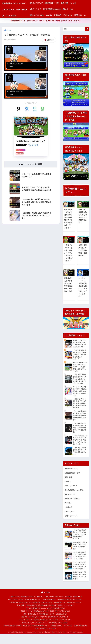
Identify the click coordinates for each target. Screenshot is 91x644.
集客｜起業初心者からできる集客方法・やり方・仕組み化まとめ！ (46, 624)
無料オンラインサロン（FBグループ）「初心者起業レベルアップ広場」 (46, 633)
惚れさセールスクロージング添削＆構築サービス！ (25, 609)
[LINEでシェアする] (43, 115)
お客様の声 (65, 15)
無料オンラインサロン (44, 15)
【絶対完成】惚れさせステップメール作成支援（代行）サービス (31, 612)
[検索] (87, 35)
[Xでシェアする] (19, 115)
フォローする (33, 151)
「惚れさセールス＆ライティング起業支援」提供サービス (63, 606)
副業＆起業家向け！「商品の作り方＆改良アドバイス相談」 (63, 609)
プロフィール (75, 15)
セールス (80, 3)
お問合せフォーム (42, 21)
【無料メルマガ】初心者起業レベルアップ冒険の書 (26, 606)
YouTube (56, 15)
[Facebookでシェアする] (27, 115)
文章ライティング (42, 9)
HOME (45, 602)
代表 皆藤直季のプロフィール (46, 638)
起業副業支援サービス (59, 3)
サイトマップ (68, 635)
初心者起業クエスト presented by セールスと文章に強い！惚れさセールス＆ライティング (45, 27)
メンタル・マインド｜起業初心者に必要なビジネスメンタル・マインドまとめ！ (46, 630)
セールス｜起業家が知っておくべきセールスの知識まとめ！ (45, 618)
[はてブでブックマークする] (35, 115)
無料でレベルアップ (43, 3)
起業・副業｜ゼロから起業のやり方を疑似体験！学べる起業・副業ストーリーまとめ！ (45, 615)
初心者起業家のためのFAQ (59, 9)
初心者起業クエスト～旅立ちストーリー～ (67, 612)
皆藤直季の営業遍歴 (81, 635)
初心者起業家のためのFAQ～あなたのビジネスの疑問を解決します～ (26, 635)
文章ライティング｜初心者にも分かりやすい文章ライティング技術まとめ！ (46, 621)
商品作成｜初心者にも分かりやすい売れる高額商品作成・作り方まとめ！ (45, 627)
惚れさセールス (75, 9)
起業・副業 (72, 3)
